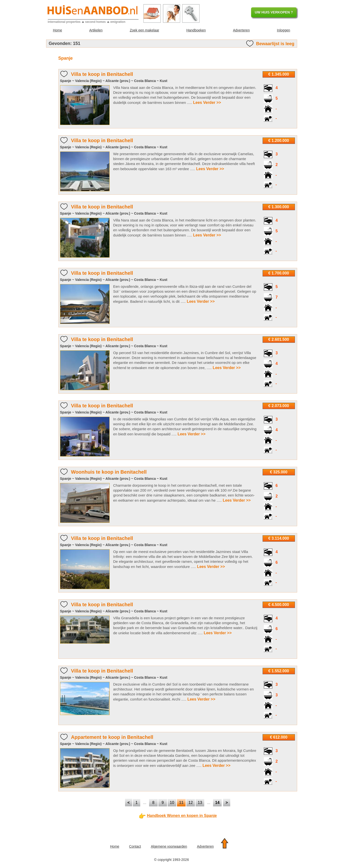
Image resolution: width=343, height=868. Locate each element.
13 (200, 803)
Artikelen (96, 30)
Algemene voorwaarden (169, 846)
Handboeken (196, 30)
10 (172, 803)
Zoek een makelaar (144, 30)
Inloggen (284, 30)
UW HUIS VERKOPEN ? (274, 12)
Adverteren (241, 30)
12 (191, 803)
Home (57, 30)
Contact (135, 846)
